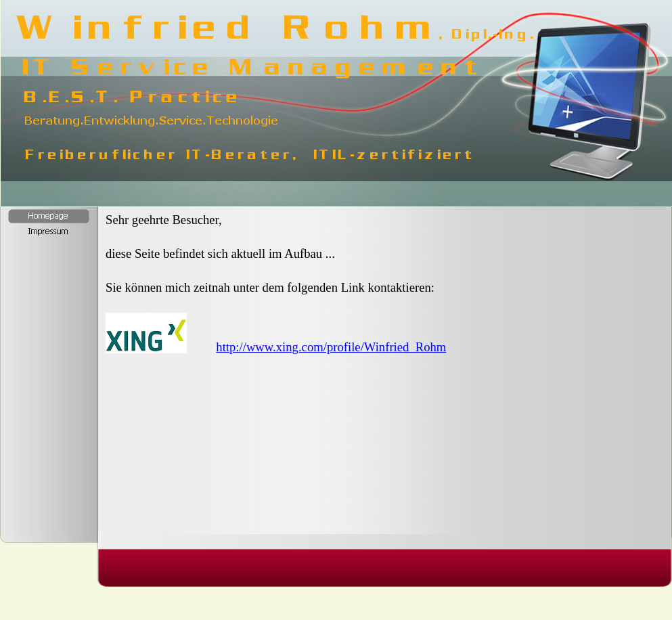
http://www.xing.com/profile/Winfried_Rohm (331, 347)
